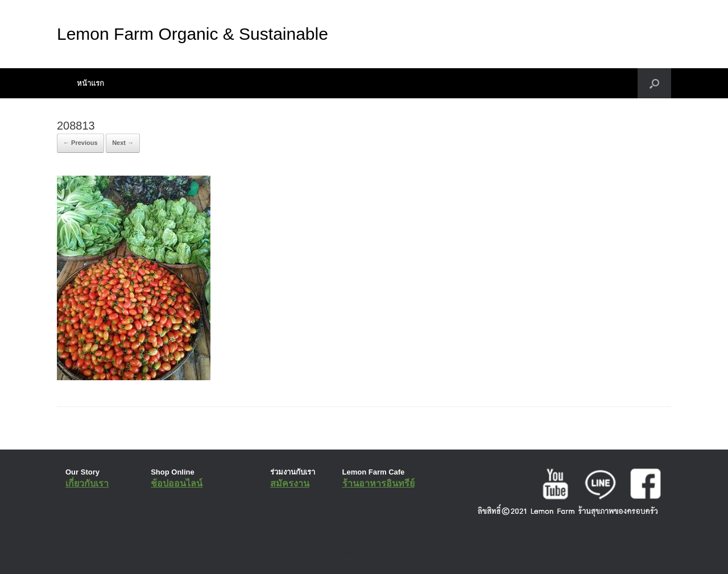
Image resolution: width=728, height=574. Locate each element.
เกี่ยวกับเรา (87, 483)
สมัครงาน (290, 483)
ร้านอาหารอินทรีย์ (379, 483)
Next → (123, 143)
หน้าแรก (90, 83)
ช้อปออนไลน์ (177, 483)
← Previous (80, 143)
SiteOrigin (356, 551)
